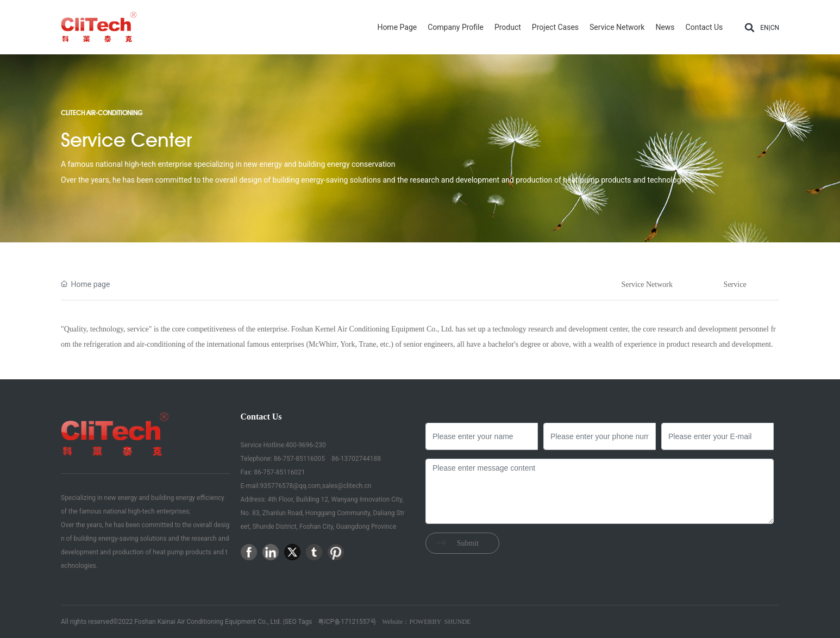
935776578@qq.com (290, 486)
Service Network (647, 284)
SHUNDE (458, 622)
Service (735, 284)
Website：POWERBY (412, 622)
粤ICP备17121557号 (347, 622)
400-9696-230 (306, 445)
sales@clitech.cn (347, 486)
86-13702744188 (355, 459)
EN (764, 28)
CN (775, 28)
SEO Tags (299, 622)
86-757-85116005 (299, 459)
